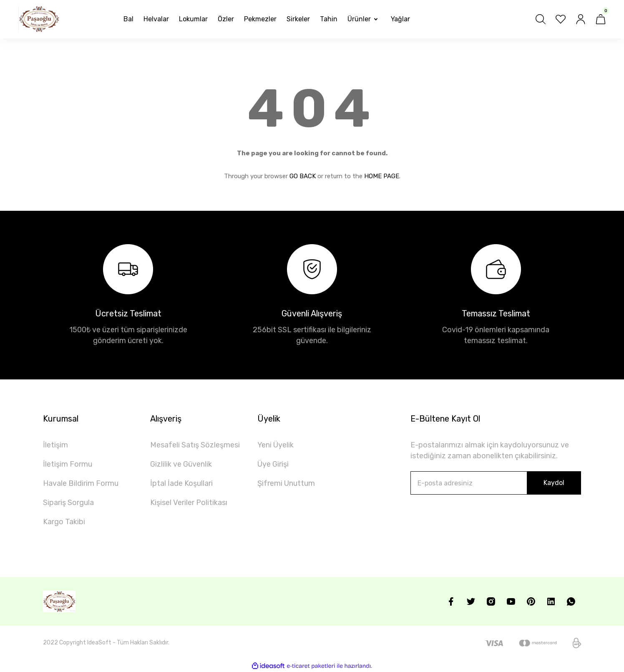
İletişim (55, 445)
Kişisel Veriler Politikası (189, 503)
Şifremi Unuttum (286, 483)
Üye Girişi (273, 464)
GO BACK (303, 176)
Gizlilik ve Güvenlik (181, 464)
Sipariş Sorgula (68, 503)
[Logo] (39, 19)
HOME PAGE (382, 176)
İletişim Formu (68, 464)
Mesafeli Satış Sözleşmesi (195, 445)
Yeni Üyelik (276, 445)
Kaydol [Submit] (554, 483)
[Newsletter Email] (496, 483)
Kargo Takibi (64, 522)
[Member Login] (581, 19)
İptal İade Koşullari (181, 483)
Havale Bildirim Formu (81, 483)
